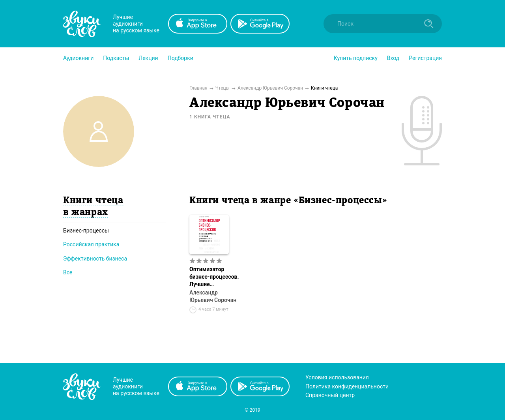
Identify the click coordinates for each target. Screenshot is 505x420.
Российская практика (91, 244)
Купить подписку (356, 58)
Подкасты (116, 58)
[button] (78, 58)
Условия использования (337, 377)
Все (68, 272)
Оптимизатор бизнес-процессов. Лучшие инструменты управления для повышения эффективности (214, 277)
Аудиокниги (78, 58)
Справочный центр (330, 395)
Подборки (180, 58)
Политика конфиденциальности (347, 386)
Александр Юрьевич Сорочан (213, 296)
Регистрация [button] (425, 58)
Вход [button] (393, 58)
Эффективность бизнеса (95, 259)
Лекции (148, 58)
